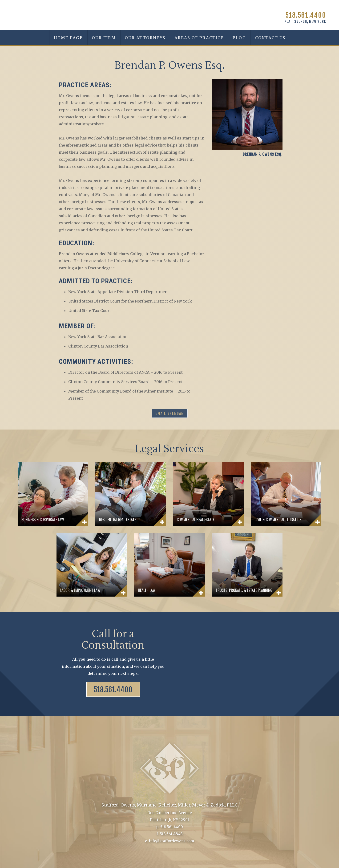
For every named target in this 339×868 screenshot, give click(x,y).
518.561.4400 (306, 15)
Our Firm (104, 38)
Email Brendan (170, 414)
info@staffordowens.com (172, 841)
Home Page (68, 38)
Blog (239, 38)
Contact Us (270, 38)
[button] (145, 37)
